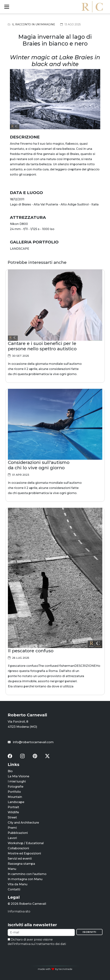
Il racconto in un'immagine (34, 24)
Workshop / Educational (26, 843)
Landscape (16, 802)
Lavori (12, 838)
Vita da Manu (18, 884)
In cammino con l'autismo (27, 874)
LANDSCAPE (20, 249)
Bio (10, 771)
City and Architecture (23, 823)
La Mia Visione (18, 776)
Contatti (14, 889)
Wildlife (13, 812)
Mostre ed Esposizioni (24, 853)
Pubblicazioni (18, 833)
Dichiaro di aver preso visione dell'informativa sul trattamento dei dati (37, 942)
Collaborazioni (18, 848)
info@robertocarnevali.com (31, 742)
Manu (12, 869)
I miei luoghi (17, 781)
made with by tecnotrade (55, 969)
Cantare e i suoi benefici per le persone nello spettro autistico (42, 346)
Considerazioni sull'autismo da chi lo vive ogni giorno (39, 465)
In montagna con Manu (25, 879)
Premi (12, 828)
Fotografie (16, 787)
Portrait (13, 807)
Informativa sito (19, 911)
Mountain (15, 797)
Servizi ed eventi (20, 859)
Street (12, 817)
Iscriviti (89, 932)
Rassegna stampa (21, 864)
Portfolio (14, 792)
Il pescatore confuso (31, 651)
